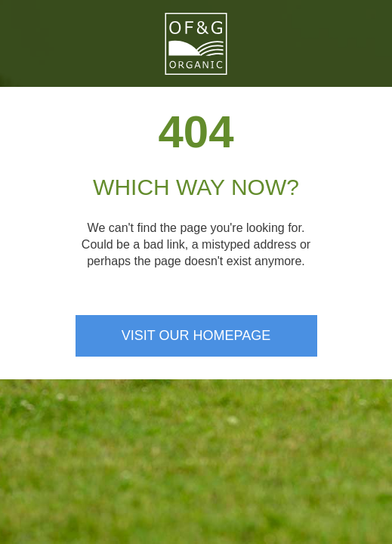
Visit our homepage (196, 335)
